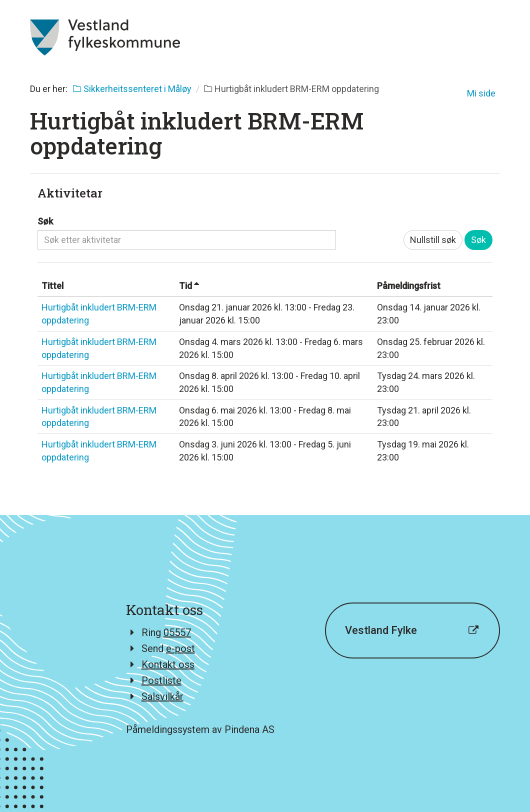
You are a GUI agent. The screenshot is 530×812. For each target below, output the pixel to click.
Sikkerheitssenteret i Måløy (132, 89)
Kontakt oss (168, 664)
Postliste (161, 680)
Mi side (481, 93)
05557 (177, 632)
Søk (45, 221)
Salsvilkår (162, 696)
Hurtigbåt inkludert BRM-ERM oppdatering (99, 314)
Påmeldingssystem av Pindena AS (200, 729)
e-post (180, 648)
